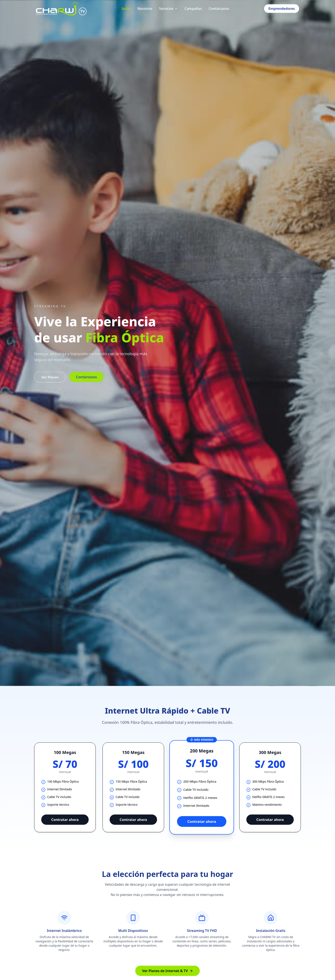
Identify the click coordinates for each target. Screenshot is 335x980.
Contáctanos (219, 9)
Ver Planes (50, 381)
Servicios (168, 9)
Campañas (193, 9)
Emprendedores (282, 9)
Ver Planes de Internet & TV (167, 971)
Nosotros (145, 9)
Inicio (126, 9)
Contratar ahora (65, 820)
